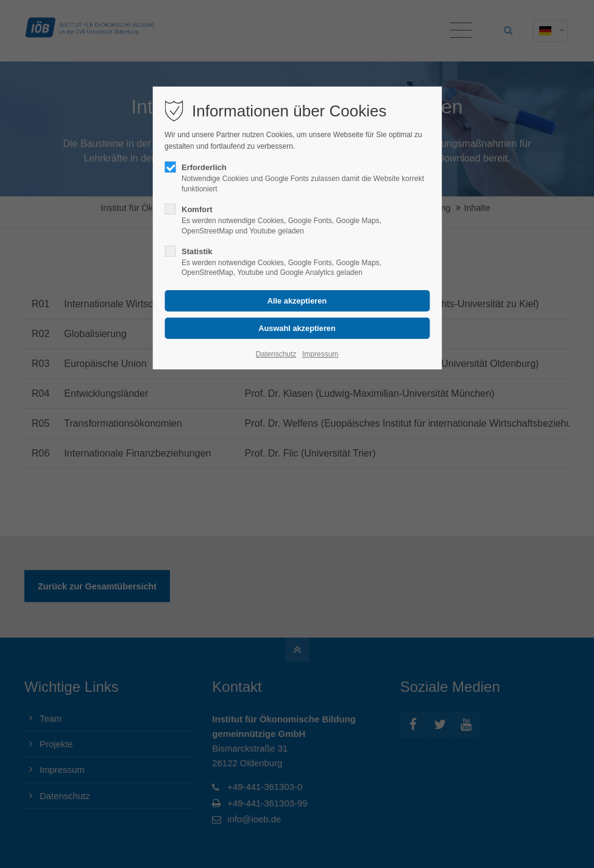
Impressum (320, 354)
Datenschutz (276, 354)
